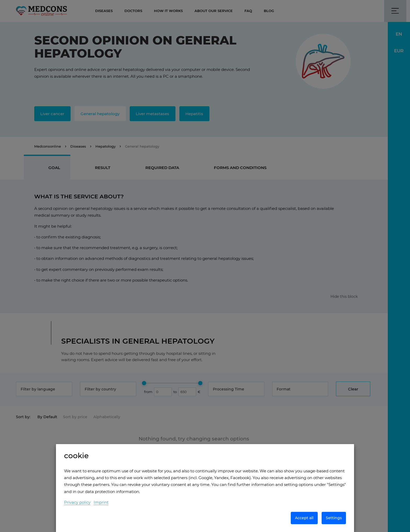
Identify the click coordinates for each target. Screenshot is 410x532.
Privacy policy (77, 502)
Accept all (304, 518)
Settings (334, 518)
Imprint (101, 502)
